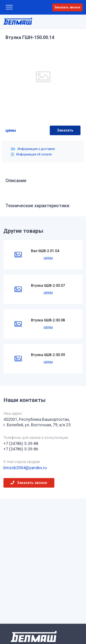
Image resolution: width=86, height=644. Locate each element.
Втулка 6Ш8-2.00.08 (48, 320)
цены (11, 130)
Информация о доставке (33, 149)
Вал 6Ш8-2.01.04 (45, 251)
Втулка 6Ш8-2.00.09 (48, 355)
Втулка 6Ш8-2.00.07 (48, 286)
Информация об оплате (31, 154)
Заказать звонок (67, 7)
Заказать (65, 130)
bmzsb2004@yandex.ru (25, 468)
